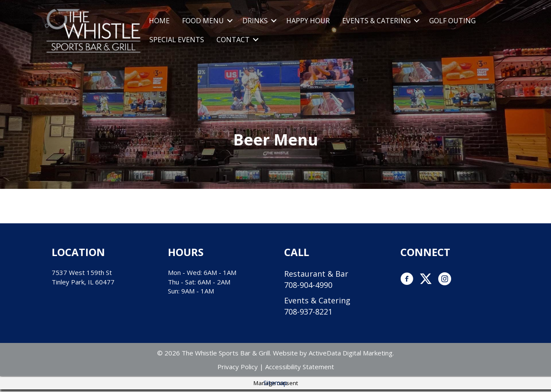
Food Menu (203, 21)
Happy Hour (308, 21)
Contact (233, 40)
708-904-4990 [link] (308, 285)
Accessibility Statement (300, 367)
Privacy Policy (238, 367)
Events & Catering (376, 21)
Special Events (177, 40)
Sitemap (275, 383)
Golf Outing (452, 21)
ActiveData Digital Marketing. (351, 353)
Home (159, 21)
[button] (230, 21)
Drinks (255, 21)
